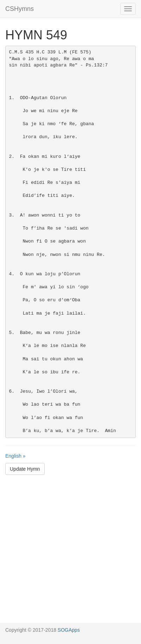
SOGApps (69, 630)
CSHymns (20, 9)
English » (15, 456)
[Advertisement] (70, 552)
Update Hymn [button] (25, 469)
